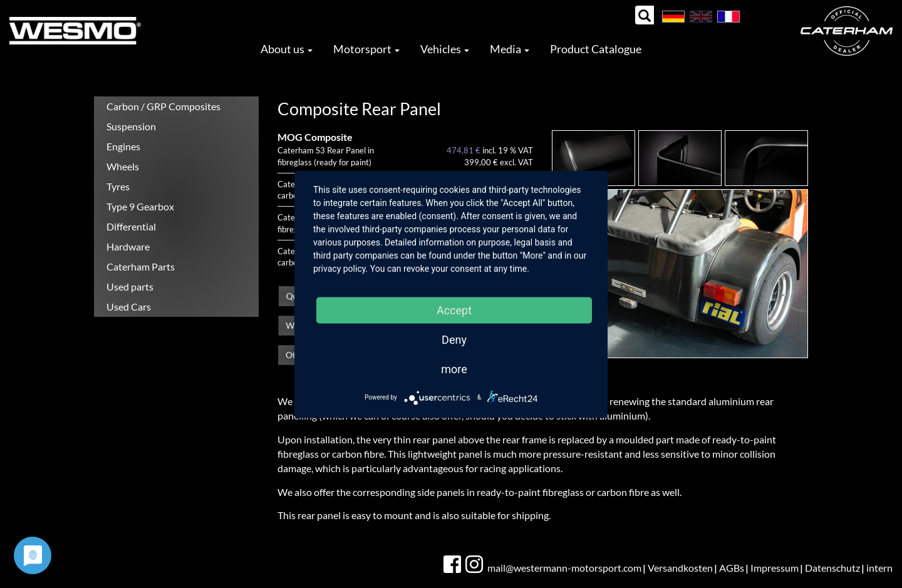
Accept (454, 310)
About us (287, 49)
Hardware (128, 246)
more (454, 369)
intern (879, 568)
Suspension (131, 126)
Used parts (130, 286)
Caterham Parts (141, 266)
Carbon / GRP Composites (163, 106)
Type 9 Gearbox (140, 206)
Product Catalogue (596, 49)
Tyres (118, 186)
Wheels (123, 166)
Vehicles (445, 49)
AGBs (732, 568)
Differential (131, 226)
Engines (123, 146)
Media (510, 49)
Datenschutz (832, 568)
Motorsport (366, 49)
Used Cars (129, 307)
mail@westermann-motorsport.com (564, 568)
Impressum (775, 568)
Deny (454, 339)
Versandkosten (680, 568)
